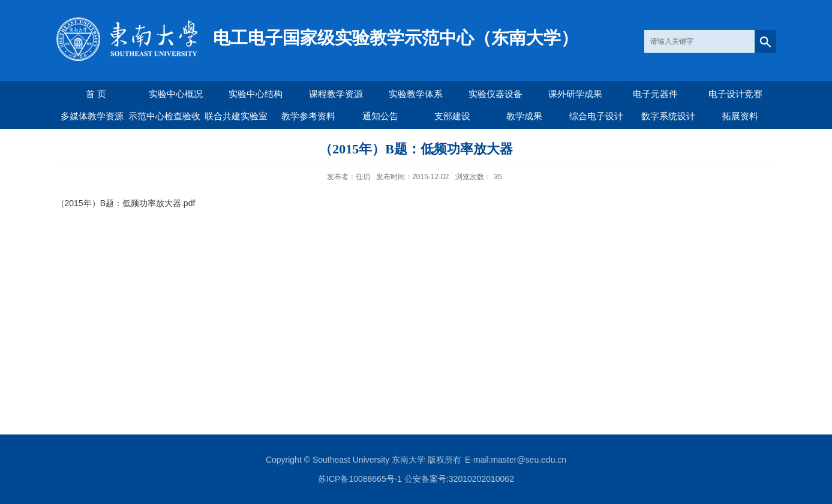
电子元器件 (655, 94)
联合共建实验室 (236, 116)
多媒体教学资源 (92, 116)
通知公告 (380, 116)
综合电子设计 (596, 116)
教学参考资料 (308, 116)
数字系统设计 (668, 116)
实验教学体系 (416, 94)
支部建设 (452, 116)
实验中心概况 (176, 94)
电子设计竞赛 (735, 94)
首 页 (96, 94)
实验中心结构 (256, 94)
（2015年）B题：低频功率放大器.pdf (126, 203)
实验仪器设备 (495, 94)
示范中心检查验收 (164, 116)
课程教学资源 (336, 94)
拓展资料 (740, 116)
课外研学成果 (575, 94)
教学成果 (524, 116)
